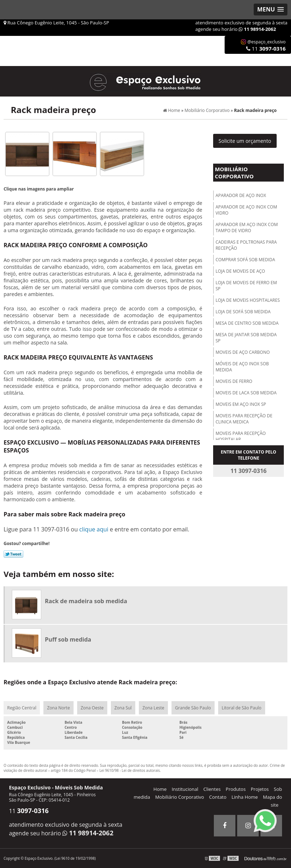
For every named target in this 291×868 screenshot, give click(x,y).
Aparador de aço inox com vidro (247, 210)
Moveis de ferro (234, 381)
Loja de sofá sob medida (243, 312)
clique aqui (94, 529)
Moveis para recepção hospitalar (241, 436)
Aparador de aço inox (241, 195)
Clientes (212, 789)
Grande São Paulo (193, 708)
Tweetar (13, 554)
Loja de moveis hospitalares (248, 300)
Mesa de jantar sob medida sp (246, 338)
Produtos (236, 789)
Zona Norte (58, 708)
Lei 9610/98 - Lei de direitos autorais (130, 770)
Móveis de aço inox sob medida (242, 367)
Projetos (260, 789)
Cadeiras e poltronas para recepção (246, 245)
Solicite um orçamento (245, 141)
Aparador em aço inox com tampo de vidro (247, 227)
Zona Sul (123, 708)
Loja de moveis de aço (240, 271)
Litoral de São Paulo (242, 708)
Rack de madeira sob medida (86, 601)
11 (266, 48)
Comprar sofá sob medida (245, 260)
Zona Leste (153, 708)
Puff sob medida (68, 639)
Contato (218, 797)
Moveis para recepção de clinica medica (244, 419)
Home (160, 789)
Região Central (22, 708)
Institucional (185, 789)
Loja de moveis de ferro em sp (246, 286)
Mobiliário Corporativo (234, 173)
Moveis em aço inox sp (241, 404)
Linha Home (245, 797)
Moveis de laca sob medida (246, 393)
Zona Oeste (92, 708)
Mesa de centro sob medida (247, 323)
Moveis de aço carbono (243, 352)
